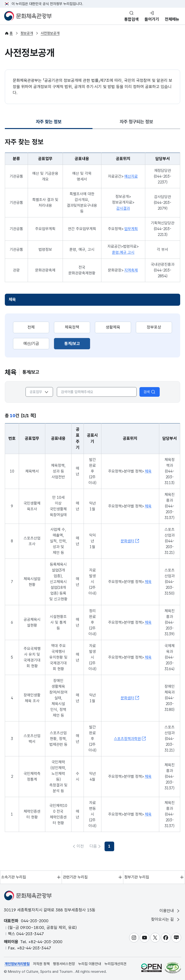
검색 (150, 392)
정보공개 (27, 33)
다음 (105, 846)
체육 (12, 299)
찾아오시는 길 (166, 919)
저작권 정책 (41, 964)
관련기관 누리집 (75, 877)
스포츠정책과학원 (130, 739)
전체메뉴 (172, 19)
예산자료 (131, 176)
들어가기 (152, 19)
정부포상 (154, 327)
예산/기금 (31, 344)
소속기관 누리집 (14, 877)
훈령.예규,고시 (123, 252)
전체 (31, 327)
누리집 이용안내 (90, 964)
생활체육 (113, 327)
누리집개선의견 (116, 964)
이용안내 (170, 911)
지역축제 (131, 270)
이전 (80, 846)
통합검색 (132, 19)
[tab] (49, 122)
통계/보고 (77, 343)
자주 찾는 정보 (49, 123)
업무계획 (131, 229)
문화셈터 (130, 541)
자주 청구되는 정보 (136, 122)
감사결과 (123, 208)
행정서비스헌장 (64, 964)
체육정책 (72, 327)
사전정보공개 (50, 33)
